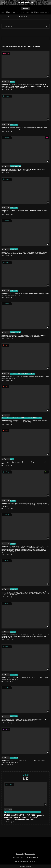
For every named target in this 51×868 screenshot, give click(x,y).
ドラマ (12, 459)
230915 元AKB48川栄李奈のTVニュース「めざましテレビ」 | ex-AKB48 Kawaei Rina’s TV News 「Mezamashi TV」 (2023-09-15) (24, 762)
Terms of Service (30, 854)
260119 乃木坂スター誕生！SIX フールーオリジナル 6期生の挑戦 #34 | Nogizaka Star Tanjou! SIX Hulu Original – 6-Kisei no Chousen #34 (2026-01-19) (25, 12)
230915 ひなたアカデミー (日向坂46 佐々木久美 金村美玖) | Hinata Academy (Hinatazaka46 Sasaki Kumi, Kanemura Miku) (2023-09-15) (25, 294)
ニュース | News (14, 758)
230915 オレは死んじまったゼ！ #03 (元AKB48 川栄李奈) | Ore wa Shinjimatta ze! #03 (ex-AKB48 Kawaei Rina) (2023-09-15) (25, 377)
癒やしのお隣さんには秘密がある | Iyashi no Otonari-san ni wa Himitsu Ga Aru (22, 418)
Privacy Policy (20, 854)
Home (3, 17)
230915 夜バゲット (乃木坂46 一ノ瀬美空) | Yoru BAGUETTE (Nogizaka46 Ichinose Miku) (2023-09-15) (25, 211)
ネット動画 (13, 501)
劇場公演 (12, 82)
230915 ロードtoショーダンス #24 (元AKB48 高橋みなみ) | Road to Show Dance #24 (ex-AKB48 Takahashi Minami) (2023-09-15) (25, 679)
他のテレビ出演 (14, 125)
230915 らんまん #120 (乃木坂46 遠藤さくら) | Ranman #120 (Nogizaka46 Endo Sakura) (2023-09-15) (25, 463)
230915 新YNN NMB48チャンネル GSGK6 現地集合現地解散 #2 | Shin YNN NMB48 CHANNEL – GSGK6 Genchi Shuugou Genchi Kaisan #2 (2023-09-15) (24, 170)
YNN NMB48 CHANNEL (15, 166)
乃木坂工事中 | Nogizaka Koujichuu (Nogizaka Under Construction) (23, 812)
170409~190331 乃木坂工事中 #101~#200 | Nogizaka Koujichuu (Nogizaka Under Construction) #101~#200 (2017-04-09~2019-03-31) (24, 817)
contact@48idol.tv (32, 858)
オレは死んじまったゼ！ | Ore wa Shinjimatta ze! (22, 374)
